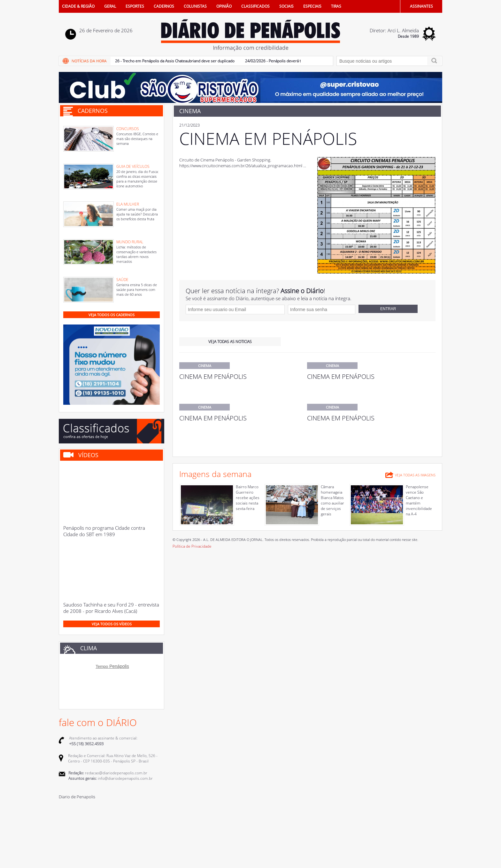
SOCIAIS (286, 6)
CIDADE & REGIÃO (78, 6)
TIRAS (336, 6)
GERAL (110, 6)
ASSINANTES (421, 6)
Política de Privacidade (192, 546)
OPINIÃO (224, 6)
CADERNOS (164, 6)
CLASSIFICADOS (255, 6)
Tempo (102, 666)
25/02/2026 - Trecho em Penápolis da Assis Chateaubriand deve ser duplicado (169, 61)
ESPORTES (135, 6)
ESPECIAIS (312, 6)
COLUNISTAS (195, 6)
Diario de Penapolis (77, 797)
